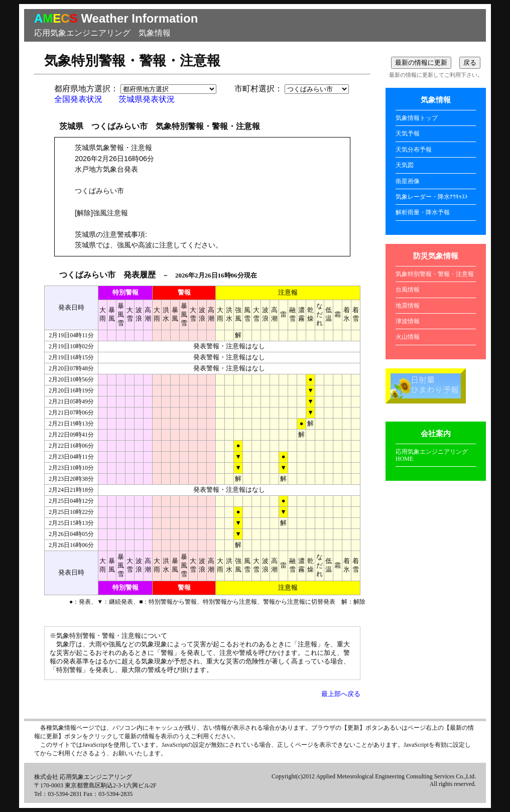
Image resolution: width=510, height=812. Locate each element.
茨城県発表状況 (147, 99)
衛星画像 (408, 181)
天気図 (405, 165)
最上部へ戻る (341, 694)
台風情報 (408, 290)
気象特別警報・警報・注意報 (435, 274)
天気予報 (408, 133)
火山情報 (408, 337)
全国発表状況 (78, 99)
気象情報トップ (417, 118)
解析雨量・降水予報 (423, 212)
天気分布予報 (414, 150)
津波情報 (408, 321)
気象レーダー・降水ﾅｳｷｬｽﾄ (432, 197)
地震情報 (408, 306)
